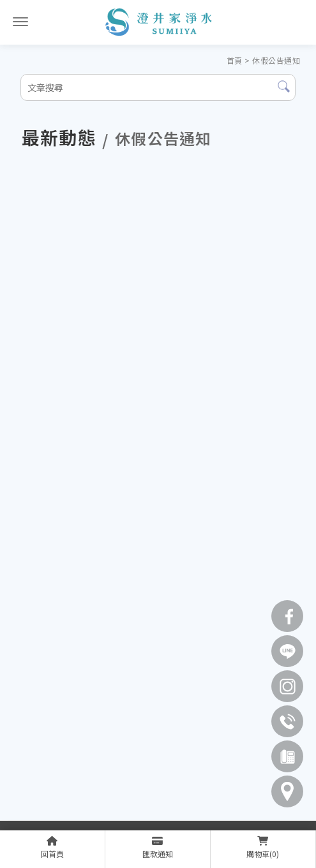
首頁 (235, 60)
